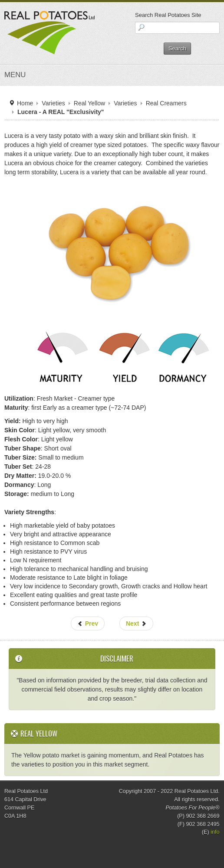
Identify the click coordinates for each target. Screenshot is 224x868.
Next (136, 623)
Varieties (53, 103)
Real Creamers (166, 103)
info (215, 832)
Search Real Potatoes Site (168, 15)
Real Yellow (89, 103)
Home (25, 103)
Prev (88, 623)
